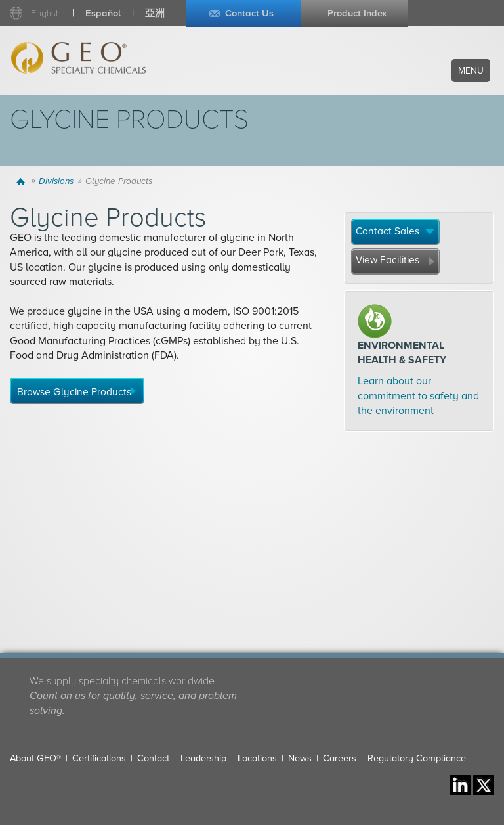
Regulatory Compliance (417, 758)
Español (103, 13)
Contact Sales (388, 231)
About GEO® (35, 758)
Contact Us (249, 13)
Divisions (56, 181)
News (300, 758)
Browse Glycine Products (74, 392)
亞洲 (155, 13)
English (46, 13)
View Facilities (388, 260)
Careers (340, 758)
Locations (257, 758)
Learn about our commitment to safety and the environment (418, 396)
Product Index (357, 13)
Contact (153, 758)
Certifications (99, 758)
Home (22, 181)
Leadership (203, 758)
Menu (471, 71)
